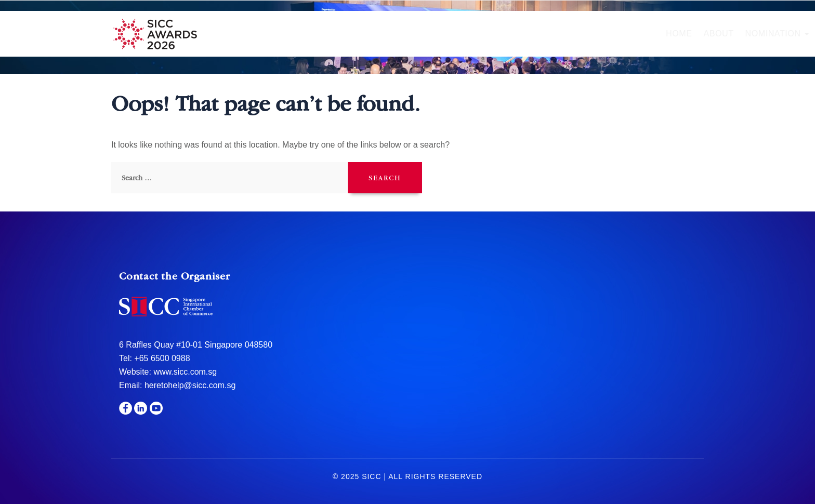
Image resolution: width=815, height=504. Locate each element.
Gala (520, 34)
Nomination (383, 34)
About (324, 34)
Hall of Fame (462, 34)
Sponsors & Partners (597, 34)
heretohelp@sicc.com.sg (190, 385)
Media (676, 34)
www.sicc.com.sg (184, 372)
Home (285, 34)
